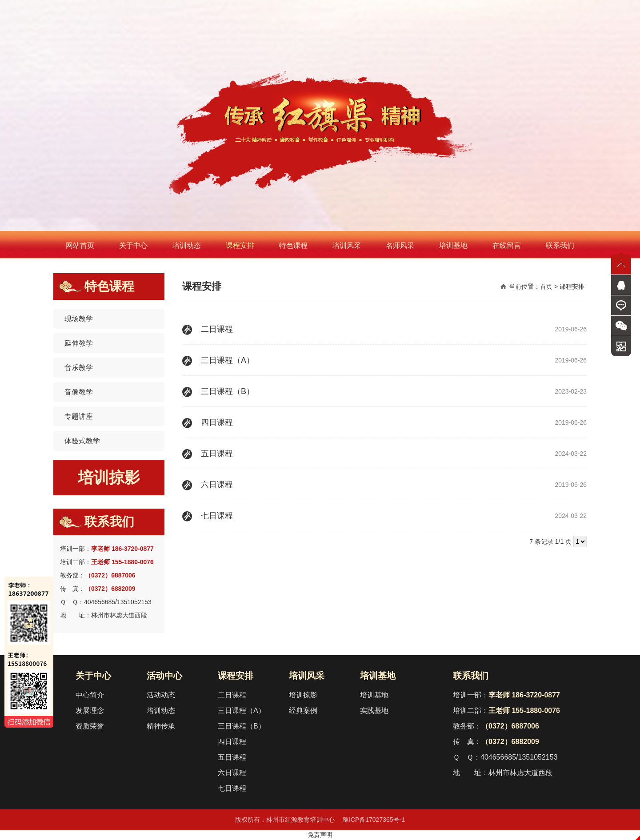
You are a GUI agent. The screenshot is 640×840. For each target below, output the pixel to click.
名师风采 (400, 245)
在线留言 (507, 245)
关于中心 (133, 245)
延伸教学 (79, 343)
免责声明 (320, 835)
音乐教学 (79, 368)
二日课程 (232, 695)
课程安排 (240, 245)
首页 (546, 287)
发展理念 (90, 711)
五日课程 (232, 757)
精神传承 (161, 726)
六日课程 (232, 773)
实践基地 (374, 711)
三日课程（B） (242, 726)
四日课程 (232, 742)
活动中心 (164, 676)
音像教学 (79, 392)
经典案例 (303, 711)
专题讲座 (79, 416)
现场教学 (79, 319)
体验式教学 (82, 441)
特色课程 (293, 245)
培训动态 (187, 245)
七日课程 (232, 788)
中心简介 (90, 695)
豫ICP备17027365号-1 (374, 820)
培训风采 (347, 245)
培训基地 (453, 245)
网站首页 (80, 245)
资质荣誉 (90, 726)
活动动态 (161, 695)
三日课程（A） (242, 711)
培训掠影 (109, 477)
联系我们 (560, 245)
